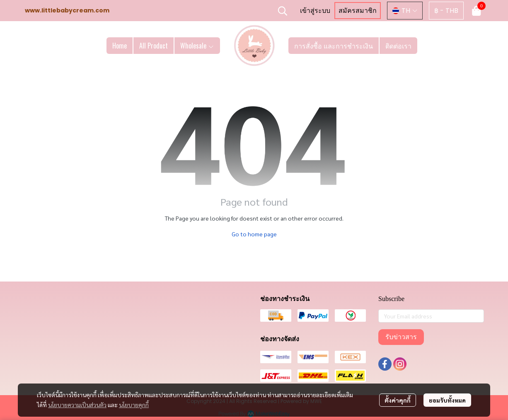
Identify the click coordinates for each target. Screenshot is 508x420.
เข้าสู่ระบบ (315, 11)
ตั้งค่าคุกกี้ (398, 400)
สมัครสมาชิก (358, 11)
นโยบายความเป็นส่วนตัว (77, 405)
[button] (283, 11)
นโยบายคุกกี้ (134, 405)
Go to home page (254, 234)
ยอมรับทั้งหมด (447, 400)
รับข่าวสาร (401, 337)
